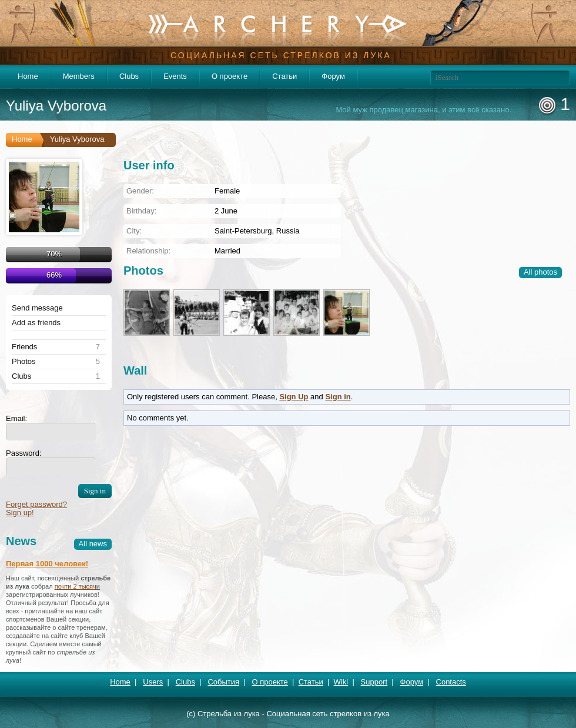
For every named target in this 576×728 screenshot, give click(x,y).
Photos (24, 362)
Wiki (341, 682)
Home (28, 76)
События (223, 682)
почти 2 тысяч (76, 586)
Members (79, 76)
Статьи (284, 76)
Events (175, 76)
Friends (24, 347)
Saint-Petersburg (243, 231)
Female (227, 191)
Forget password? (36, 504)
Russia (288, 231)
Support (374, 682)
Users (153, 682)
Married (227, 251)
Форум (333, 76)
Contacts (451, 682)
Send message (37, 308)
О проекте (230, 76)
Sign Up (294, 397)
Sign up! (20, 512)
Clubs (129, 76)
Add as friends (36, 323)
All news (93, 544)
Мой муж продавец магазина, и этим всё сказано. (423, 110)
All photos (540, 272)
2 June (226, 211)
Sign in (338, 397)
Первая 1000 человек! (47, 564)
